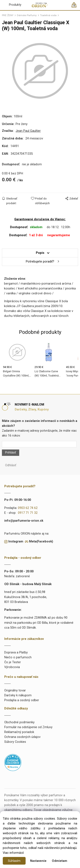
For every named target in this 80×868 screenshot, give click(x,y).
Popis (40, 253)
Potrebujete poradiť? (40, 262)
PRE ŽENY (8, 15)
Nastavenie (38, 861)
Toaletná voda (48, 15)
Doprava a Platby (16, 652)
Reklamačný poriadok (19, 732)
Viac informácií (13, 853)
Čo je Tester (13, 662)
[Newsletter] (39, 444)
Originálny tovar (15, 690)
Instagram (16, 541)
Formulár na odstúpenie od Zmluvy (28, 727)
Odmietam (60, 861)
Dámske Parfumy (27, 15)
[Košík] (76, 7)
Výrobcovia (12, 667)
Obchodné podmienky (19, 722)
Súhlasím (14, 861)
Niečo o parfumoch (18, 657)
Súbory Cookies (15, 742)
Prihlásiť (11, 453)
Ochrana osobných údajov (22, 737)
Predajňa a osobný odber (22, 700)
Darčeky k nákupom (18, 695)
